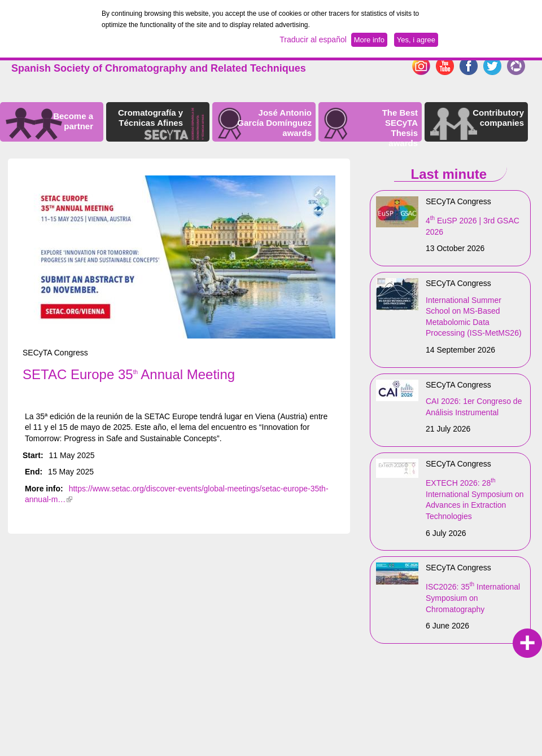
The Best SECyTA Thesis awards (400, 128)
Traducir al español (313, 39)
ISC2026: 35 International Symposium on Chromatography (473, 598)
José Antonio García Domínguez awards (274, 123)
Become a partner (73, 121)
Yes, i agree (416, 40)
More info (369, 40)
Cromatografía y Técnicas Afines (150, 118)
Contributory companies (498, 118)
